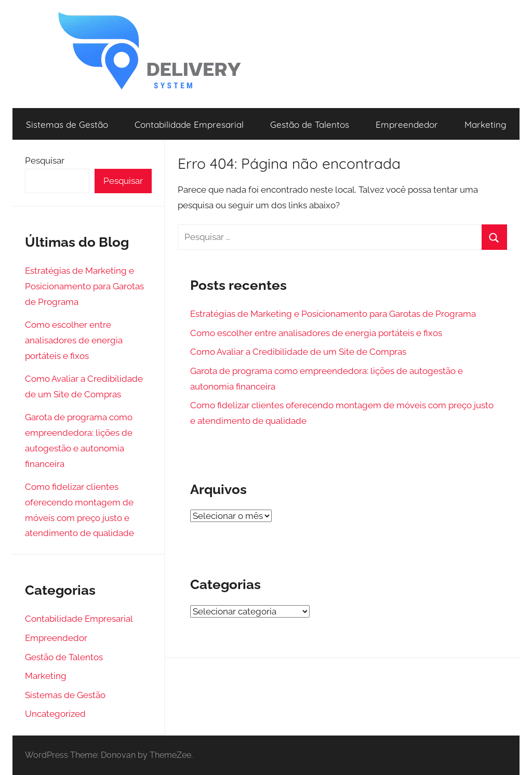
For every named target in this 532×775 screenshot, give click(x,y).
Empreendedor (407, 124)
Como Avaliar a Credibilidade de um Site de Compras (298, 352)
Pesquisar (45, 161)
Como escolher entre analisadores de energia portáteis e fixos (316, 333)
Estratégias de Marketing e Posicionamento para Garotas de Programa (333, 314)
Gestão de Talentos (310, 124)
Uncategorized (55, 714)
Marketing (486, 124)
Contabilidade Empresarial (189, 124)
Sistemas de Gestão (67, 124)
